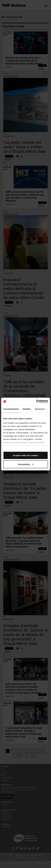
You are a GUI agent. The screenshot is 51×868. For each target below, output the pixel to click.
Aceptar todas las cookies (26, 455)
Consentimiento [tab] (11, 409)
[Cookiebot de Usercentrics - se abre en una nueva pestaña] (36, 401)
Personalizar (26, 464)
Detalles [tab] (27, 409)
